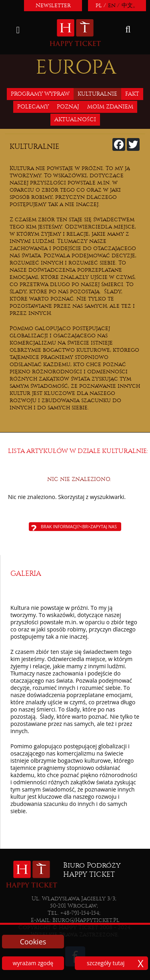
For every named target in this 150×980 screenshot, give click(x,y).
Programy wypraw (40, 94)
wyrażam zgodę (33, 963)
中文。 (130, 5)
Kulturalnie (97, 94)
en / (114, 5)
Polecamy (33, 107)
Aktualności (75, 119)
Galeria (26, 574)
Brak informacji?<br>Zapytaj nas (79, 526)
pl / (101, 5)
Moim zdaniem (110, 107)
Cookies (33, 942)
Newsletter (53, 5)
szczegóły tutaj (106, 963)
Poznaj (68, 107)
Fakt (132, 94)
